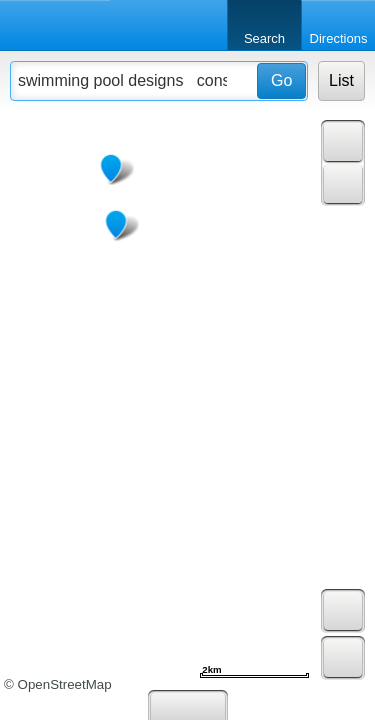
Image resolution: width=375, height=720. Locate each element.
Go (281, 80)
